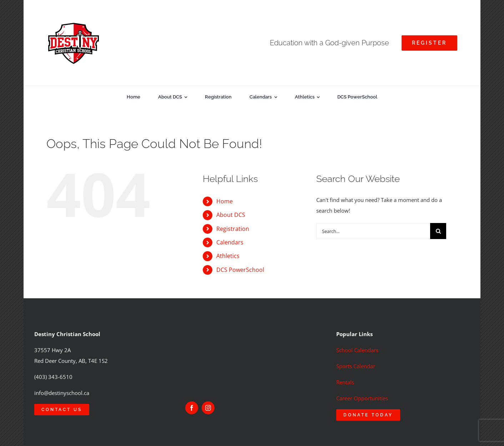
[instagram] (208, 408)
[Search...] (373, 231)
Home (225, 201)
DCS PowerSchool (240, 270)
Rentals (345, 382)
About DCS (231, 215)
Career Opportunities (362, 398)
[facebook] (192, 408)
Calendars (230, 242)
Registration (233, 229)
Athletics (228, 256)
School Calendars (357, 350)
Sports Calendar (356, 366)
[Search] (438, 231)
